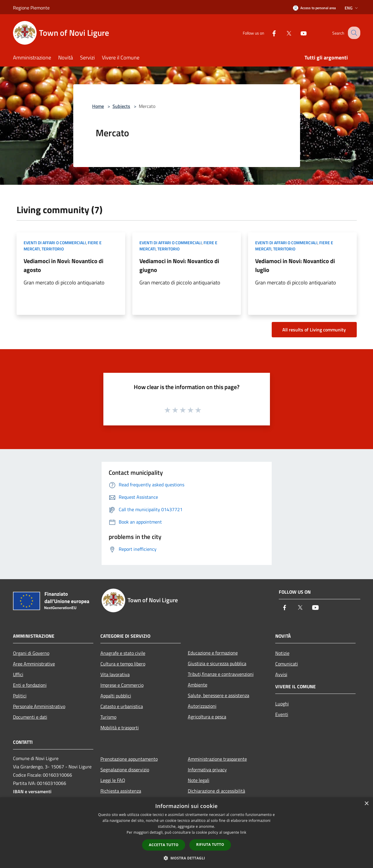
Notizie (282, 653)
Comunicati (287, 664)
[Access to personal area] (314, 8)
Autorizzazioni (202, 706)
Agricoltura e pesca (207, 717)
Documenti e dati (30, 717)
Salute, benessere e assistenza (219, 695)
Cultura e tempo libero (123, 664)
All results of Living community (314, 330)
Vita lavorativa (115, 674)
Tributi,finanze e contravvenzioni (221, 674)
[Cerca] (353, 33)
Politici (20, 696)
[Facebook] (269, 33)
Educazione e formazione (213, 653)
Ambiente (198, 685)
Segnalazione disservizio (125, 770)
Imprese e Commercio (122, 685)
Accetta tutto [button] (164, 845)
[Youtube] (298, 33)
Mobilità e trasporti (120, 728)
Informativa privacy (207, 770)
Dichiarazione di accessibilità (216, 791)
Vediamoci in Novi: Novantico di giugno (179, 265)
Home (98, 106)
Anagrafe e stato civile (123, 653)
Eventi (282, 714)
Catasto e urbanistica (122, 706)
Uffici (18, 674)
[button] (187, 858)
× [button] (366, 804)
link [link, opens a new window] (243, 832)
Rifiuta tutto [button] (210, 844)
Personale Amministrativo (39, 706)
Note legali (199, 780)
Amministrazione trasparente (217, 759)
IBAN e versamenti (32, 791)
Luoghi (282, 704)
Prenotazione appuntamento (129, 759)
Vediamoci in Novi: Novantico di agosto (63, 265)
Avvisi (281, 674)
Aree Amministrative (34, 664)
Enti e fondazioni (30, 685)
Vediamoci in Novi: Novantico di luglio (295, 265)
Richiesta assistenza (121, 791)
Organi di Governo (31, 653)
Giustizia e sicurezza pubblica (217, 663)
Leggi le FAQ (113, 780)
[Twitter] (284, 33)
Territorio (53, 249)
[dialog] (186, 833)
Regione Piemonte (31, 8)
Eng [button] (352, 8)
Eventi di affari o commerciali (55, 243)
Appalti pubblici (116, 696)
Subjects (121, 106)
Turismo (108, 717)
